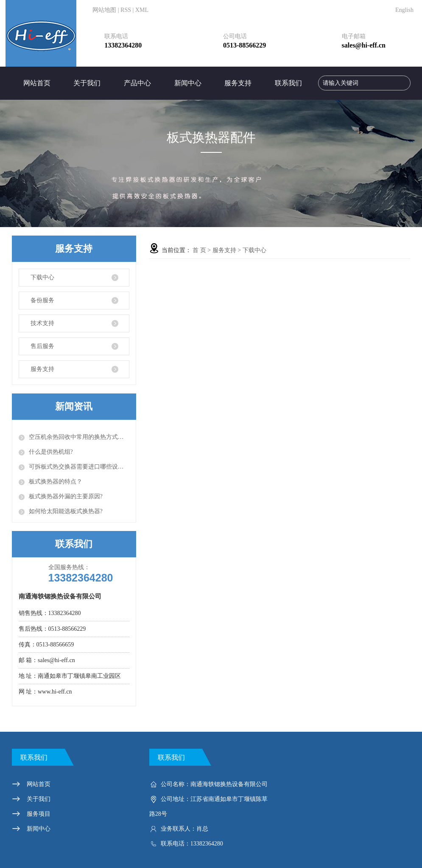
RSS (126, 10)
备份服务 (42, 300)
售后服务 (42, 346)
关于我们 (87, 83)
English (404, 10)
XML (142, 10)
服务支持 (238, 83)
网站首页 (37, 83)
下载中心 (42, 277)
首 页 (199, 250)
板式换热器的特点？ (56, 482)
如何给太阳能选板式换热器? (66, 511)
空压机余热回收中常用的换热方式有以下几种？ (79, 437)
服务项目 (39, 814)
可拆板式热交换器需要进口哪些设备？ (79, 467)
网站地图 (104, 10)
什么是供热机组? (51, 452)
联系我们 (288, 83)
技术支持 (42, 323)
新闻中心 (188, 83)
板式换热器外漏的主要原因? (66, 496)
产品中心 (137, 83)
